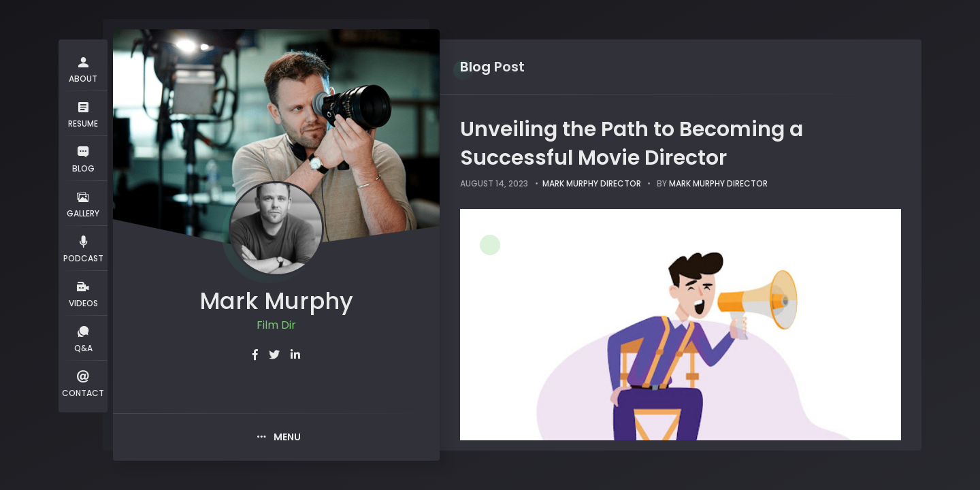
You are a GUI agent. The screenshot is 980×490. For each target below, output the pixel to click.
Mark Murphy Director (592, 183)
